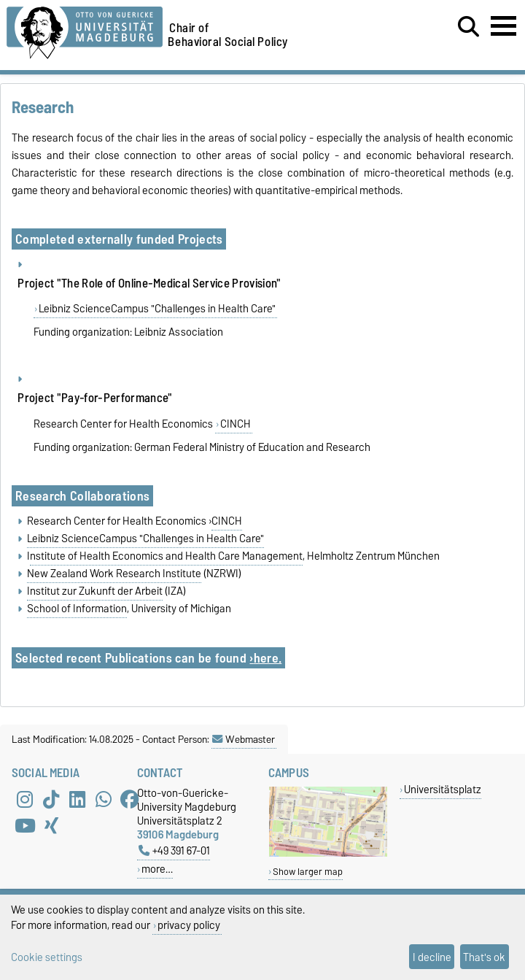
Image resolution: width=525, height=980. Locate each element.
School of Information (77, 609)
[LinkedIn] (77, 799)
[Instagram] (25, 799)
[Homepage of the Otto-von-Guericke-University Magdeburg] (85, 30)
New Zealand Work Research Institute (114, 574)
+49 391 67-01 (174, 850)
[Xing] (51, 825)
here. (268, 658)
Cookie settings (47, 957)
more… (157, 869)
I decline (432, 957)
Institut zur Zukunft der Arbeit (95, 591)
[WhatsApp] (104, 799)
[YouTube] (25, 825)
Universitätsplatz (443, 789)
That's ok (484, 957)
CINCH (236, 424)
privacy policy (189, 925)
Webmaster (244, 739)
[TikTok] (51, 799)
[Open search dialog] (468, 27)
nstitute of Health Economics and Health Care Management (166, 556)
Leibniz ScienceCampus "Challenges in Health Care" (157, 309)
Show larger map (308, 872)
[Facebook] (130, 799)
